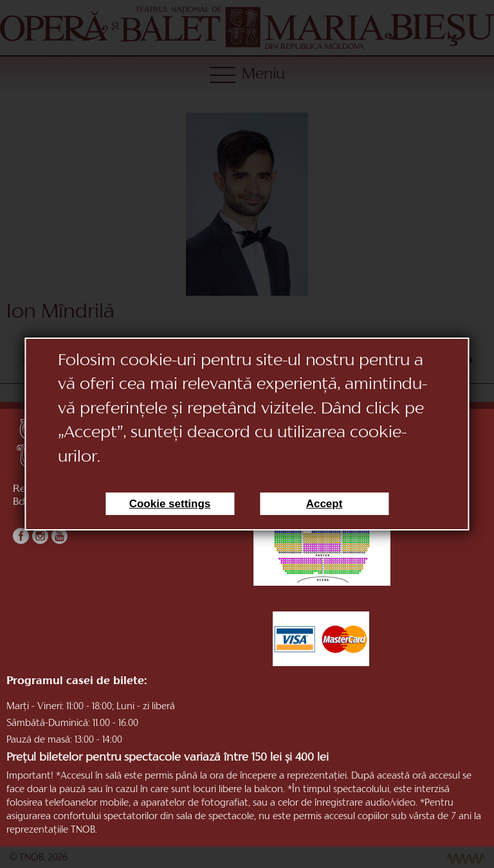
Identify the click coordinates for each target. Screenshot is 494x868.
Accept (325, 504)
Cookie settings (170, 504)
